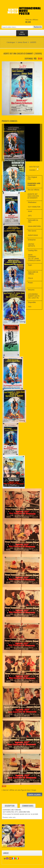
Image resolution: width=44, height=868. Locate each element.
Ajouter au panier (35, 794)
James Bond (22, 42)
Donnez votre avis (9, 817)
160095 (33, 42)
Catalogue (11, 42)
